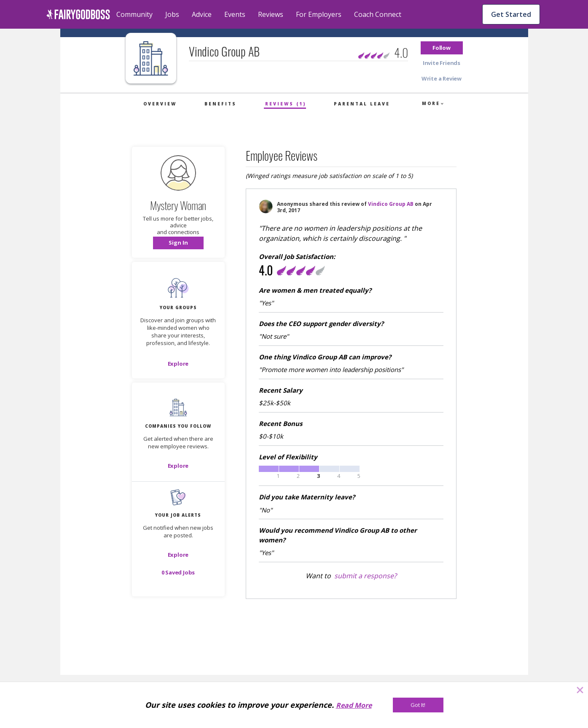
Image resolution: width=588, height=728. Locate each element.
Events (235, 14)
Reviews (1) (286, 104)
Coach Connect (378, 14)
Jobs (172, 14)
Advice (202, 14)
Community (134, 14)
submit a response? (365, 576)
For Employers (319, 14)
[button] (442, 48)
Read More (354, 705)
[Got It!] (418, 705)
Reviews (271, 14)
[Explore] (178, 364)
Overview (160, 104)
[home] (78, 14)
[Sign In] (178, 243)
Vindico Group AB (391, 204)
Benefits (220, 104)
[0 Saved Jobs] (178, 572)
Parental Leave (362, 104)
